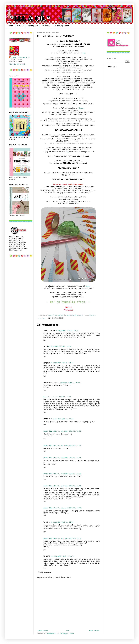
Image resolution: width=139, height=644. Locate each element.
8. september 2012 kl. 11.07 (70, 446)
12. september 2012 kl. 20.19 (63, 556)
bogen (82, 108)
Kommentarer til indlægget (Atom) (60, 634)
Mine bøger (42, 318)
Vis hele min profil (17, 64)
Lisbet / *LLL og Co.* (20, 57)
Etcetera (93, 315)
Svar (44, 340)
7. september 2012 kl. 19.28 (62, 419)
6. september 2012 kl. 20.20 (60, 347)
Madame (45, 397)
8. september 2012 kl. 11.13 (70, 508)
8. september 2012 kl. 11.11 (70, 486)
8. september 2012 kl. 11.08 (70, 458)
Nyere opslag (43, 630)
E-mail (21, 26)
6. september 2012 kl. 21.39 (62, 363)
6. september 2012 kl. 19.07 (67, 331)
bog (84, 53)
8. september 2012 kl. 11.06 (70, 431)
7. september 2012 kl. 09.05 (69, 383)
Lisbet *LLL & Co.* (50, 431)
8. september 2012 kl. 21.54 (62, 522)
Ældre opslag (94, 630)
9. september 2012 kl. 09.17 (70, 538)
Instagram (33, 26)
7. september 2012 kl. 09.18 (60, 397)
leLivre (46, 26)
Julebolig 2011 (61, 26)
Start (10, 26)
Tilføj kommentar (44, 572)
